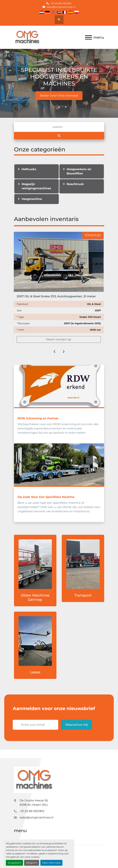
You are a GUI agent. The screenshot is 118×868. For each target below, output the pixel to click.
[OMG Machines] (34, 780)
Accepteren (14, 863)
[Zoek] (59, 127)
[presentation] (54, 351)
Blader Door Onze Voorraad (59, 96)
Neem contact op (59, 339)
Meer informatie (51, 863)
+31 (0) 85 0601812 (61, 3)
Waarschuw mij (77, 725)
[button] (52, 107)
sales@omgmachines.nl (61, 7)
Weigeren (32, 863)
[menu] (88, 37)
